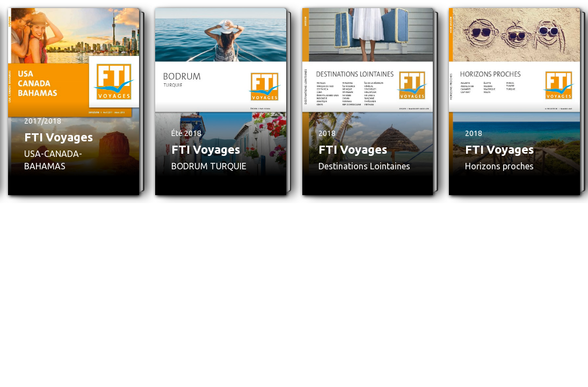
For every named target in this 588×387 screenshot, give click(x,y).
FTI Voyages (59, 137)
